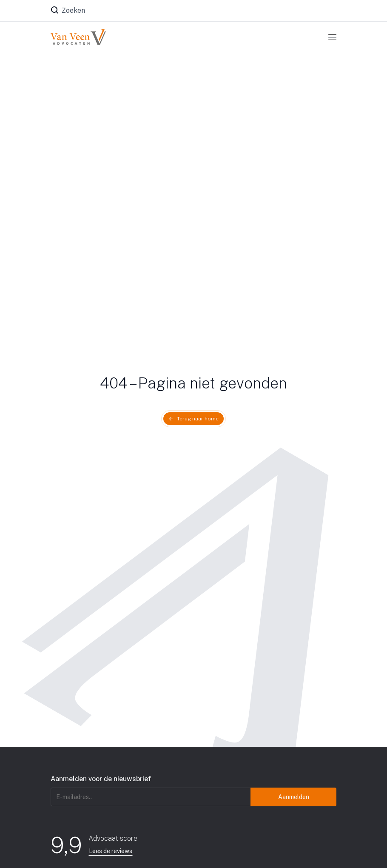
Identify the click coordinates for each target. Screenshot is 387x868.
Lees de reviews (111, 851)
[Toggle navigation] (332, 37)
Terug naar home (198, 419)
